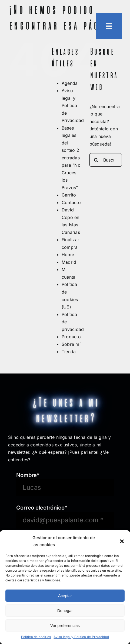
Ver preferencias (65, 625)
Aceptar (65, 596)
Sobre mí (71, 344)
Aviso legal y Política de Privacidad (81, 637)
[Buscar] (96, 160)
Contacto (71, 202)
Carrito (69, 195)
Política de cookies (36, 637)
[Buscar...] (106, 160)
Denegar (65, 611)
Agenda (70, 83)
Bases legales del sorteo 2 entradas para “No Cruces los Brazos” (71, 158)
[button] (122, 541)
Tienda (69, 352)
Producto (71, 337)
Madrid (69, 262)
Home (68, 255)
